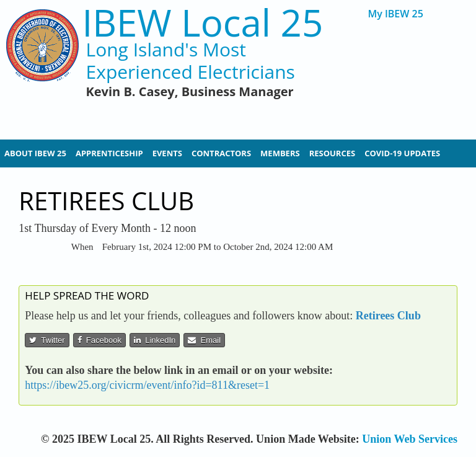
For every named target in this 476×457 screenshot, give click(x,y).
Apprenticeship (109, 153)
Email (204, 340)
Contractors (221, 153)
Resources (333, 153)
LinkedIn (155, 340)
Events (167, 153)
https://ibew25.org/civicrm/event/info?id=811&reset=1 (147, 385)
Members (280, 153)
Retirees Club (388, 316)
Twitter (47, 340)
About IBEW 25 (35, 153)
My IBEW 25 (395, 14)
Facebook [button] (99, 340)
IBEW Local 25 (203, 23)
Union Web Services (410, 439)
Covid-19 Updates (402, 153)
